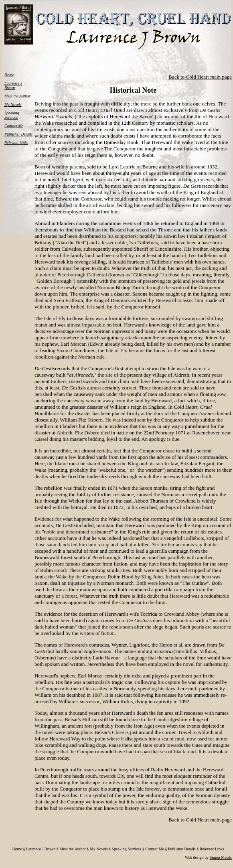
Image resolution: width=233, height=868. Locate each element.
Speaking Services (12, 115)
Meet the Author (17, 96)
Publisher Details (18, 134)
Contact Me (14, 126)
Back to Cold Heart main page (200, 77)
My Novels (13, 104)
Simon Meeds (221, 857)
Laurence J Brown (13, 85)
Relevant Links (16, 143)
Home (9, 75)
